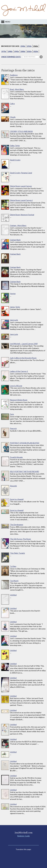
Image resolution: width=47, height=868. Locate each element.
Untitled (13, 595)
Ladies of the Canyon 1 (19, 371)
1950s (29, 46)
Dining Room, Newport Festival (22, 215)
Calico (12, 104)
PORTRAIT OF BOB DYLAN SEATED (25, 443)
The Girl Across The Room (20, 539)
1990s (16, 51)
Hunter (13, 294)
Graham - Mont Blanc (18, 225)
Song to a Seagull (17, 499)
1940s (23, 46)
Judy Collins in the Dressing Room (23, 358)
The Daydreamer (17, 525)
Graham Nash (15, 240)
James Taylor (15, 307)
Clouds (13, 117)
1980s (10, 51)
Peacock (13, 428)
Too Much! (14, 581)
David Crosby (15, 160)
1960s (36, 46)
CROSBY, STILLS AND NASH (21, 131)
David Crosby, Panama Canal (21, 173)
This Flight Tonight (17, 553)
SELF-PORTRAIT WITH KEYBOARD (25, 471)
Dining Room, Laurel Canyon (21, 186)
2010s (29, 51)
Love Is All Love (16, 386)
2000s (23, 51)
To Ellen (13, 566)
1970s (4, 51)
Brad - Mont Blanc (17, 89)
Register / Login (23, 836)
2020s (36, 51)
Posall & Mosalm (16, 457)
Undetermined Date (11, 57)
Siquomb (13, 486)
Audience (14, 75)
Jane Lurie (14, 320)
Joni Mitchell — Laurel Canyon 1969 (24, 344)
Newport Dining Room (19, 400)
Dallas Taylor (15, 146)
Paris (12, 414)
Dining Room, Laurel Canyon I (21, 200)
